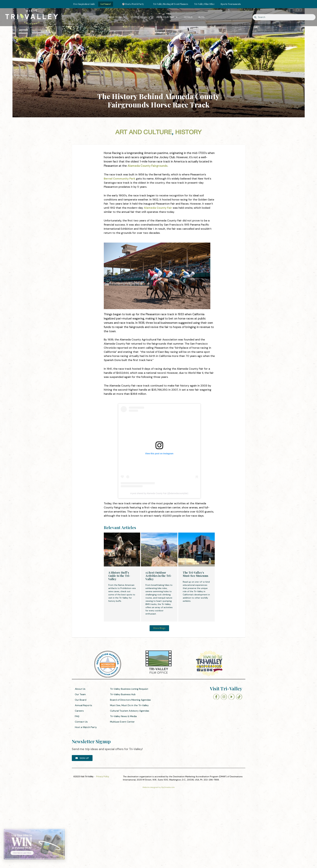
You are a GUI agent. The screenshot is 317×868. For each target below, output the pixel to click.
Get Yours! (106, 4)
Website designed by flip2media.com (159, 787)
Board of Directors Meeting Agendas (130, 700)
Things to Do (116, 17)
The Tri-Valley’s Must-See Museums (195, 574)
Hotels (188, 17)
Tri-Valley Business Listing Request (129, 689)
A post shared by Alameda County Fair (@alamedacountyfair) (159, 493)
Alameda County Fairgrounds (148, 166)
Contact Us (81, 722)
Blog (201, 17)
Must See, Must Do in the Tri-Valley (129, 705)
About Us (80, 689)
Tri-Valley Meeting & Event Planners (171, 4)
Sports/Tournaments (231, 4)
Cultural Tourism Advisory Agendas (130, 711)
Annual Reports (83, 705)
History (188, 133)
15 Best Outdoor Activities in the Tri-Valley (158, 576)
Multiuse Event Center (122, 722)
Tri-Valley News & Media (123, 716)
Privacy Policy (103, 777)
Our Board (81, 700)
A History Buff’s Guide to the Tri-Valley (119, 576)
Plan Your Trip (167, 17)
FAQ (77, 716)
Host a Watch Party (86, 727)
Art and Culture (144, 133)
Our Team (80, 694)
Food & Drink (141, 17)
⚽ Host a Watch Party (133, 4)
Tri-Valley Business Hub (123, 694)
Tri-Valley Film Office (204, 4)
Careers (79, 711)
